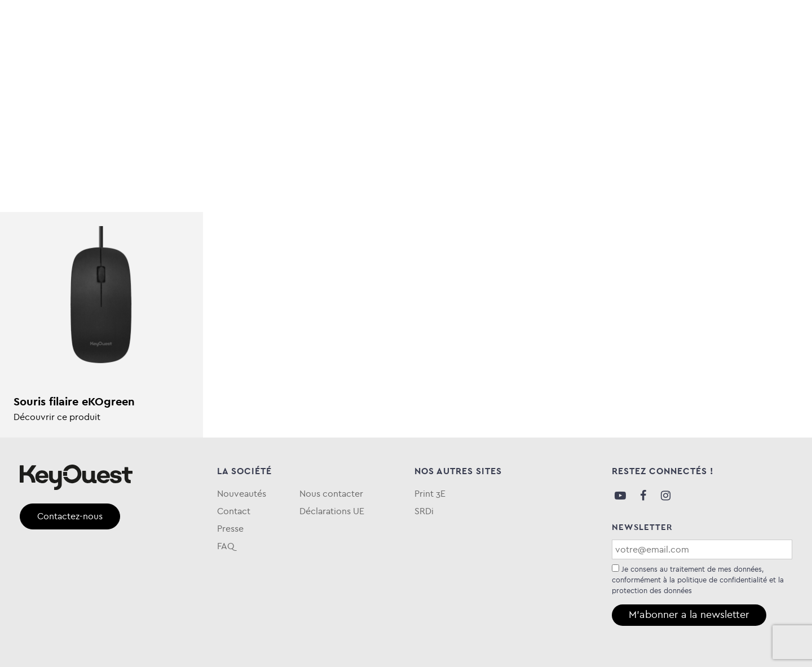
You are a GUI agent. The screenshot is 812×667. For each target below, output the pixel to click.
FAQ (783, 58)
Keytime (462, 58)
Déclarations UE (332, 511)
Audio (36, 58)
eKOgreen (399, 58)
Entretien (330, 58)
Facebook (643, 496)
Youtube (620, 496)
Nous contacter (331, 494)
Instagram (665, 496)
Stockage (185, 58)
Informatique (105, 58)
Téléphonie (258, 58)
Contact (234, 511)
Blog (648, 58)
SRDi (424, 511)
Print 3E (430, 494)
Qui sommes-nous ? (716, 58)
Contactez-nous (70, 516)
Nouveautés (242, 494)
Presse (230, 529)
